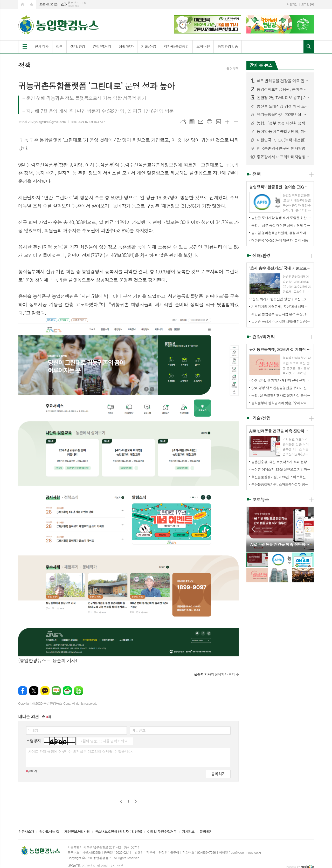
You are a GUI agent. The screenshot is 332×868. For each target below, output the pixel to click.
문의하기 (206, 832)
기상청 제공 (74, 6)
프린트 (210, 122)
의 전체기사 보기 (214, 674)
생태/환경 (78, 46)
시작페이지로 (23, 5)
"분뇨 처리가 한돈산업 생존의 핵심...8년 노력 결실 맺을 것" (281, 299)
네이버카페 (67, 691)
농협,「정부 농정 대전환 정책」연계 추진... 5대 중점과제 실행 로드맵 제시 (283, 123)
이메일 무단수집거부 (162, 832)
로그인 (305, 4)
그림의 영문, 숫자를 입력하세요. (104, 741)
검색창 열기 (309, 46)
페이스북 (23, 691)
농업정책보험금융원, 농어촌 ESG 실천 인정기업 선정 (283, 89)
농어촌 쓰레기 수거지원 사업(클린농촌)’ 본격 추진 (281, 322)
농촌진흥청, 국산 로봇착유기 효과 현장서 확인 (281, 462)
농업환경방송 (228, 46)
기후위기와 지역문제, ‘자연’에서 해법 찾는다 (281, 307)
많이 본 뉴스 (261, 65)
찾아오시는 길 (49, 832)
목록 (192, 122)
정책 (59, 46)
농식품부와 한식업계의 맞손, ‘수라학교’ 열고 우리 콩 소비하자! (281, 403)
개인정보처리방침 (77, 832)
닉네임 (33, 730)
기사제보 (188, 832)
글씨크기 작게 (236, 122)
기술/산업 (149, 46)
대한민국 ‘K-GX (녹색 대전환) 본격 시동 (283, 140)
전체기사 (42, 46)
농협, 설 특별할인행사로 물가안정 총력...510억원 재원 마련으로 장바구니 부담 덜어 (281, 395)
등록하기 (218, 774)
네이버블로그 (56, 691)
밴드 (78, 691)
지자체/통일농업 (176, 46)
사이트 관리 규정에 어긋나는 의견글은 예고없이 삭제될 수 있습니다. (80, 751)
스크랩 (218, 122)
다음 (136, 801)
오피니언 (203, 46)
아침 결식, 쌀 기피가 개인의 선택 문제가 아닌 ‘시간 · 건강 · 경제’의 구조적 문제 (281, 380)
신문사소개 (26, 832)
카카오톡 (45, 691)
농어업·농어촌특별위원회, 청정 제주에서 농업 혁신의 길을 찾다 (283, 131)
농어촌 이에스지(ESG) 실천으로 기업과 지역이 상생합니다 (281, 469)
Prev (253, 529)
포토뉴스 (261, 500)
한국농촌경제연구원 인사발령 (281, 148)
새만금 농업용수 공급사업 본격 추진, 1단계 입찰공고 (281, 314)
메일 (201, 122)
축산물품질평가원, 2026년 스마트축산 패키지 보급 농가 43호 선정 (281, 477)
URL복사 (183, 122)
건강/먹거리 (102, 46)
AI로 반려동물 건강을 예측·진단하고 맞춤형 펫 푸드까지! (283, 81)
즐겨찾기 (32, 5)
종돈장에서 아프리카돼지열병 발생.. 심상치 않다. (283, 157)
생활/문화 (126, 46)
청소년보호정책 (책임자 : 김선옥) (118, 832)
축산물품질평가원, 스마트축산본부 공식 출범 (281, 484)
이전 (121, 801)
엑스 (34, 691)
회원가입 (292, 4)
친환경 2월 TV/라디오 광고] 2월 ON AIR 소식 (283, 98)
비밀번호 (139, 730)
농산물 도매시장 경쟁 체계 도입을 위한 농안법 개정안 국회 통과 (283, 106)
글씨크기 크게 (227, 122)
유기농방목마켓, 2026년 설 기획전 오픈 (283, 115)
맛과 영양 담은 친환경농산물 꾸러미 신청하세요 (281, 388)
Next (307, 529)
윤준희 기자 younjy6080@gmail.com (42, 122)
